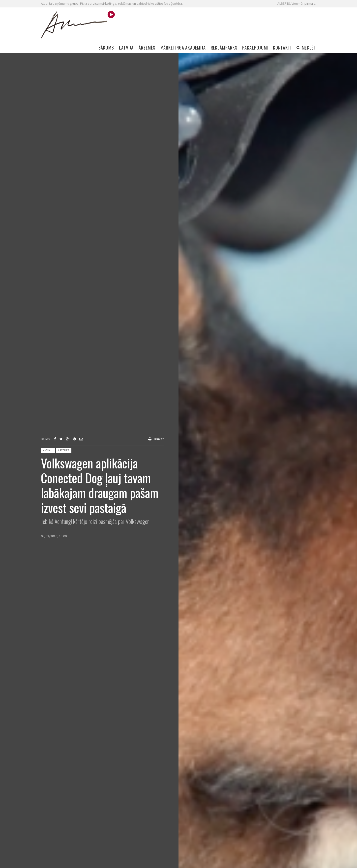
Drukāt (159, 439)
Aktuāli (48, 450)
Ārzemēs (64, 450)
